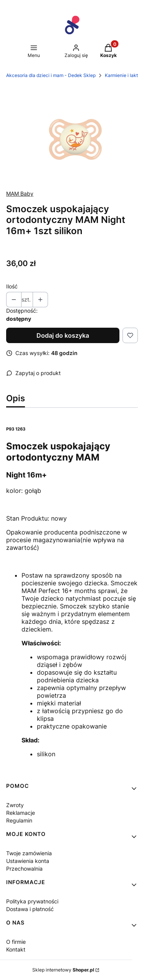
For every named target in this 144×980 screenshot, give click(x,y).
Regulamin (19, 820)
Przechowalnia (24, 869)
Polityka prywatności (32, 901)
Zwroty (15, 805)
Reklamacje (21, 813)
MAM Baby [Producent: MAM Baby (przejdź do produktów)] (20, 193)
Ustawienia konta (28, 861)
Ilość (12, 286)
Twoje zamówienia (29, 853)
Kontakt (16, 949)
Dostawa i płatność (30, 909)
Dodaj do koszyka (63, 335)
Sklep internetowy (63, 970)
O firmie (16, 942)
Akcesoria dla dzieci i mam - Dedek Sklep (51, 75)
